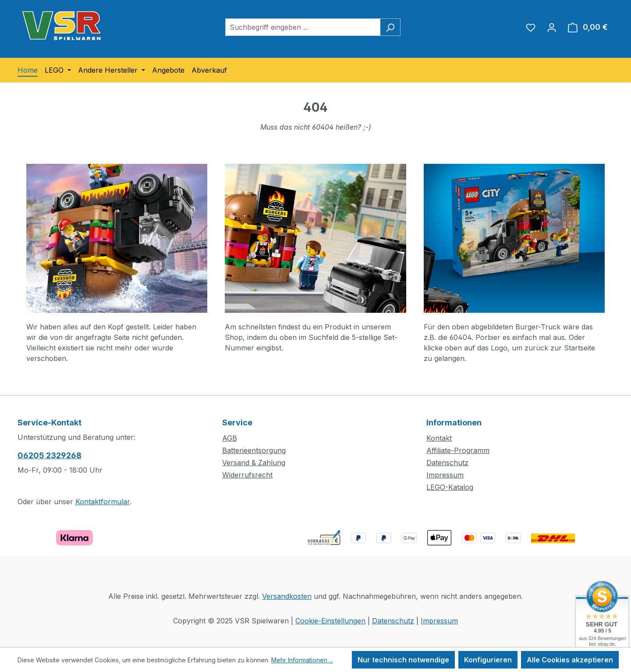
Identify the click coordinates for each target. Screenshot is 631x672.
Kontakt (439, 438)
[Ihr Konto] (552, 27)
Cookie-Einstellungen (330, 621)
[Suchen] (390, 27)
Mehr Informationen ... (302, 660)
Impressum (445, 475)
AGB (230, 438)
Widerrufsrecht (247, 475)
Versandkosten (287, 596)
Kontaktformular (103, 502)
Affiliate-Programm (458, 450)
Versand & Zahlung (254, 463)
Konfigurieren (488, 660)
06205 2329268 (50, 455)
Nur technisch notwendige (403, 660)
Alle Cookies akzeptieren (570, 660)
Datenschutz (447, 463)
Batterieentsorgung (254, 450)
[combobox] (303, 27)
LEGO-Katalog (450, 487)
